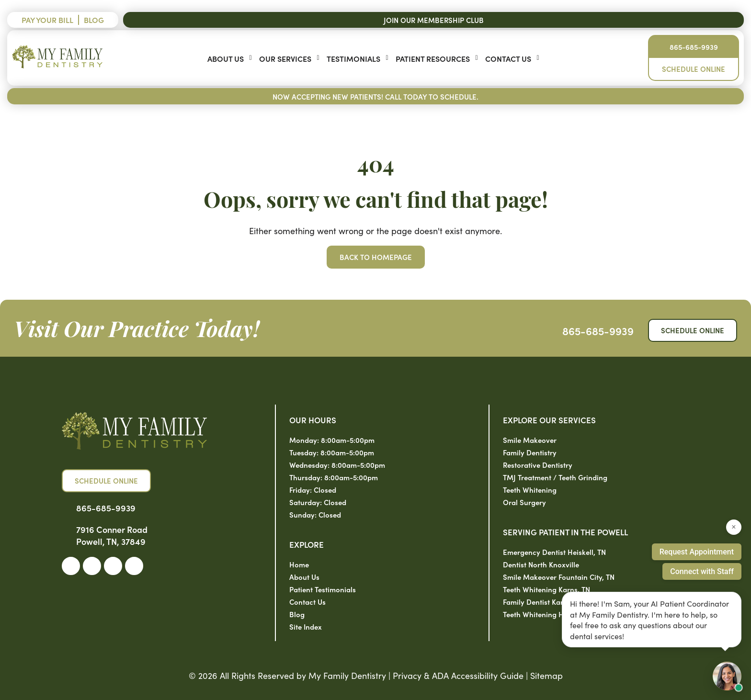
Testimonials (353, 58)
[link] (71, 566)
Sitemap (546, 675)
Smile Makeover (530, 440)
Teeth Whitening (530, 490)
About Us (226, 58)
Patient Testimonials (323, 589)
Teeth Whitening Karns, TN (546, 589)
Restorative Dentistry (538, 465)
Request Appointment (697, 552)
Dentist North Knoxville (541, 564)
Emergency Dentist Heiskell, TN (554, 552)
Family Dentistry (530, 452)
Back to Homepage (376, 257)
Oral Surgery (524, 502)
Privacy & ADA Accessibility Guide (458, 675)
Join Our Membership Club (434, 20)
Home (299, 564)
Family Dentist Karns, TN (543, 602)
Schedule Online (694, 69)
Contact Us (508, 58)
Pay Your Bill (47, 20)
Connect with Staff (702, 571)
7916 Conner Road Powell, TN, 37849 (112, 535)
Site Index (306, 627)
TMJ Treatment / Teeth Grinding (555, 477)
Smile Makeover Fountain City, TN (559, 577)
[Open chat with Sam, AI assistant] (727, 676)
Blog (94, 20)
